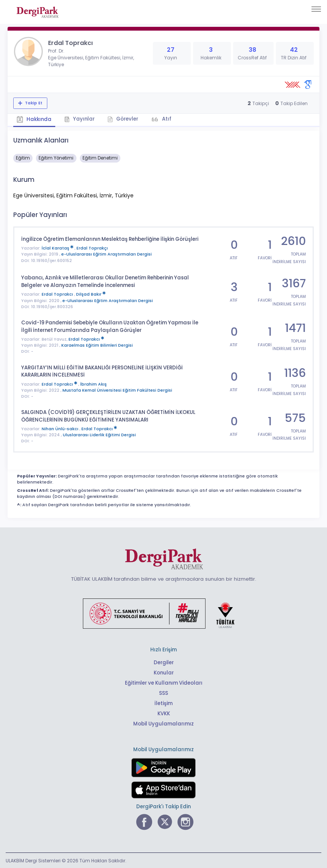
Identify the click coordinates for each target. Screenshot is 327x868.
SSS (163, 692)
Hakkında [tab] (34, 119)
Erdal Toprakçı (92, 248)
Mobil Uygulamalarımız (163, 723)
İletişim (164, 703)
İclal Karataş (58, 248)
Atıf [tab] (168, 119)
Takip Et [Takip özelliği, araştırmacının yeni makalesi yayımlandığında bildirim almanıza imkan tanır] (33, 103)
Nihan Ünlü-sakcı (61, 428)
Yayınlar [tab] (80, 119)
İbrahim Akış (93, 384)
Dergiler (164, 662)
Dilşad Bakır (91, 294)
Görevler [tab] (124, 119)
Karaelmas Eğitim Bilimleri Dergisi (97, 345)
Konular (164, 672)
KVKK (164, 713)
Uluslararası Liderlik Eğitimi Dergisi (99, 434)
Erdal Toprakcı (58, 294)
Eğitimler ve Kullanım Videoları (164, 682)
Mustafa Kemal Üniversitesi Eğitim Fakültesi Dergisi (117, 390)
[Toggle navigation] (316, 9)
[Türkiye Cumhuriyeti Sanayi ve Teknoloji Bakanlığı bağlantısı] (163, 612)
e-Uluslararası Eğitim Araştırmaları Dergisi (107, 254)
